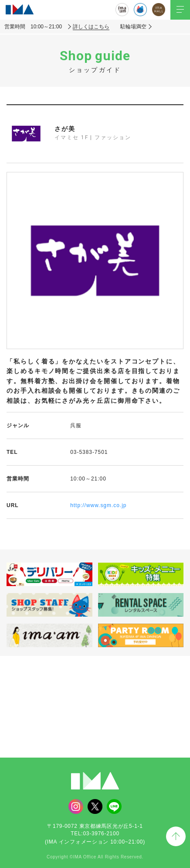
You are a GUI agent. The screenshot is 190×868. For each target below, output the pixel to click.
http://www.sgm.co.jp (98, 505)
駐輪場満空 (133, 27)
